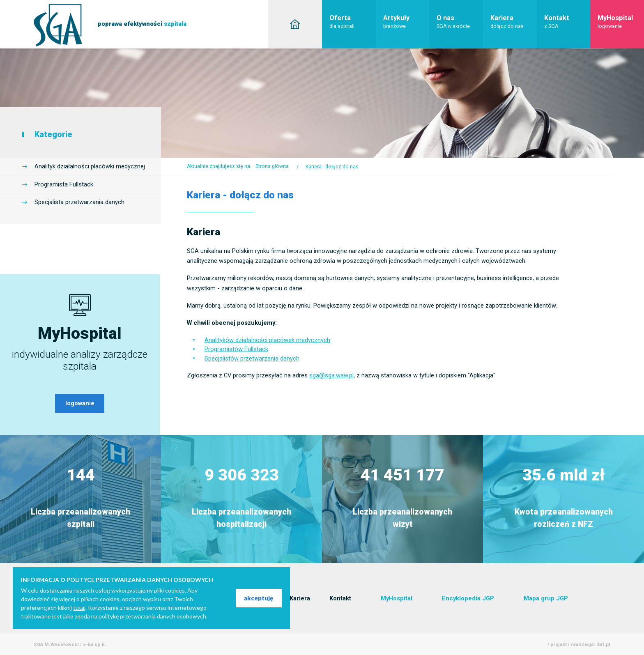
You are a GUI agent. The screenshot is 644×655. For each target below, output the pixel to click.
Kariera (514, 22)
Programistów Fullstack (236, 349)
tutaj (79, 608)
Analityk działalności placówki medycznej (90, 166)
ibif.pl (603, 644)
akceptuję (259, 598)
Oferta (353, 22)
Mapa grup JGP (546, 598)
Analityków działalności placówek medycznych (267, 340)
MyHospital (621, 22)
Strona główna (272, 166)
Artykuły (406, 22)
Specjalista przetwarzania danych (79, 202)
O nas (460, 22)
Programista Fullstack (64, 184)
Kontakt (567, 22)
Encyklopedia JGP (468, 598)
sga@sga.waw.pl (331, 375)
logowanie (80, 403)
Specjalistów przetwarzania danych (252, 359)
